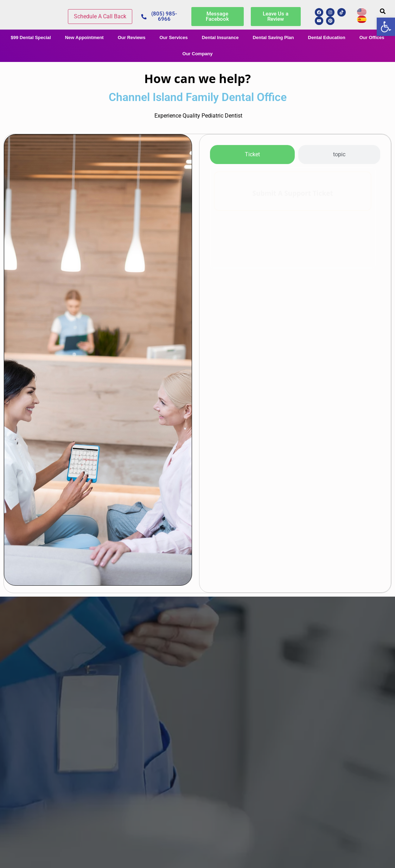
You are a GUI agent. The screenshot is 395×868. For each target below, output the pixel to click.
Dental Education (327, 37)
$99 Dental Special (31, 37)
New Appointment (84, 37)
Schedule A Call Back (100, 16)
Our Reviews (132, 37)
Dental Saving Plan (273, 37)
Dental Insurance (220, 37)
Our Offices (372, 37)
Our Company (198, 54)
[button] (383, 11)
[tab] (252, 155)
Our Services (173, 37)
